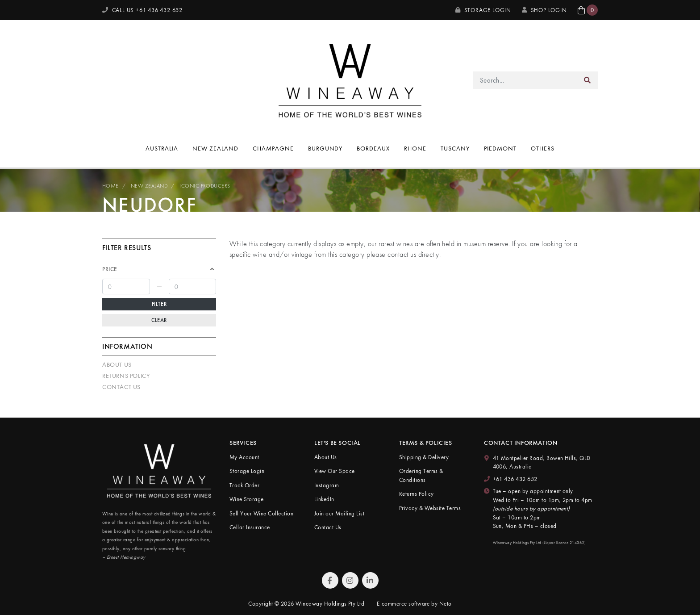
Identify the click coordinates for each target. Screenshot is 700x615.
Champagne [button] (273, 148)
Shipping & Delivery (424, 457)
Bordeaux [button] (373, 148)
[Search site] (587, 80)
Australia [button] (162, 148)
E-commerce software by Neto (414, 604)
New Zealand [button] (215, 148)
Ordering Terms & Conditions (421, 475)
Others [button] (543, 148)
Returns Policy (126, 376)
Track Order (244, 485)
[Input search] (525, 80)
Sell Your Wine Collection (261, 513)
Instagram (327, 485)
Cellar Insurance (250, 527)
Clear (159, 320)
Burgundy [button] (325, 148)
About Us (117, 364)
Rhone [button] (415, 148)
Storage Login (483, 10)
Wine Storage (247, 499)
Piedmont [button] (500, 148)
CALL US (142, 10)
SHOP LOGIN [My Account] (544, 10)
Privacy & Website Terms (430, 508)
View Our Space (335, 471)
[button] (588, 10)
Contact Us (121, 387)
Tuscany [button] (455, 148)
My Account (244, 457)
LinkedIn (324, 499)
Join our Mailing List (339, 513)
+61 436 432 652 (515, 479)
